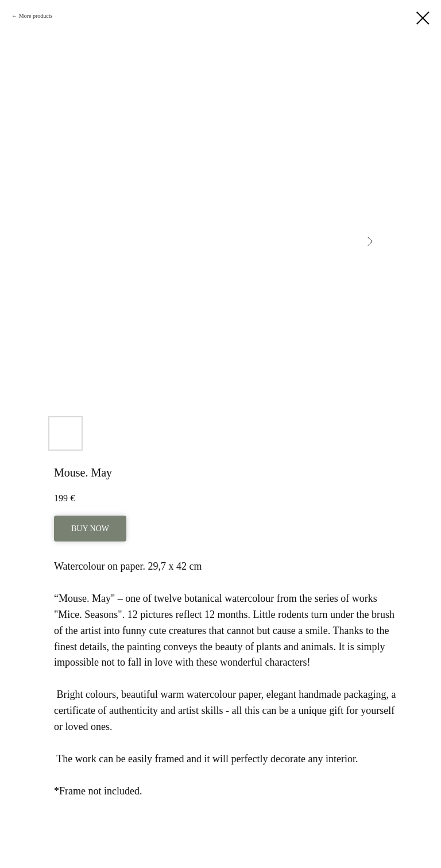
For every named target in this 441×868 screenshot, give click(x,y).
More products (36, 16)
